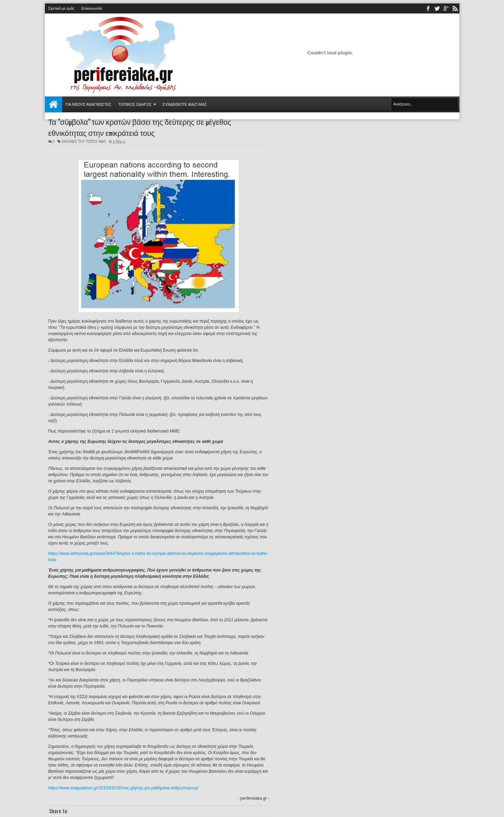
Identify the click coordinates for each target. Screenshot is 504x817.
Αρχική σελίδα (54, 104)
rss (455, 8)
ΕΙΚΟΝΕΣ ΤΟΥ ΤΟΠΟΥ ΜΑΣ (84, 142)
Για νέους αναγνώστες (89, 104)
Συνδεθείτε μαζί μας (185, 104)
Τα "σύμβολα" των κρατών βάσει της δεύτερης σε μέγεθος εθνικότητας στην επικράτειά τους (140, 127)
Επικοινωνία (92, 8)
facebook (428, 8)
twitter (437, 8)
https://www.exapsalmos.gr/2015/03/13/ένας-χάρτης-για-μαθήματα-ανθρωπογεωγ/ (123, 788)
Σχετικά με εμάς (61, 8)
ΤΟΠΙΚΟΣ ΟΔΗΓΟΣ (135, 104)
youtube (446, 8)
